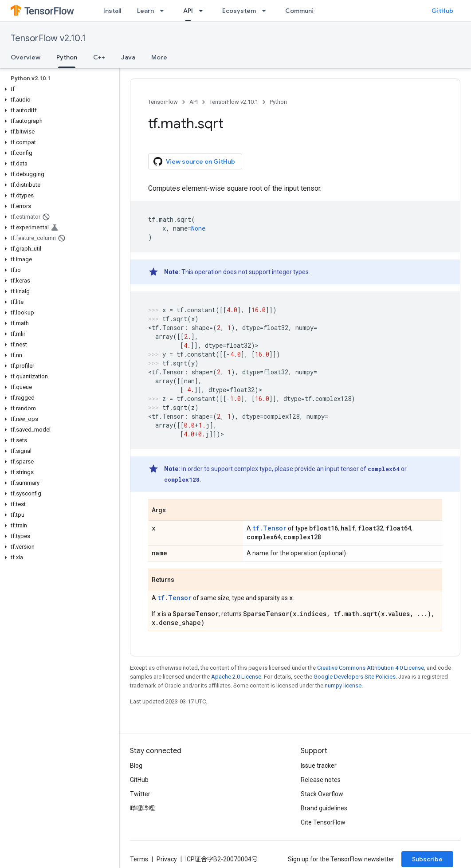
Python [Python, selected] (67, 57)
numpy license (343, 685)
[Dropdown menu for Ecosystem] (267, 11)
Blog (136, 766)
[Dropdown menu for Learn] (165, 11)
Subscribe (427, 859)
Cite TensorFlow (323, 822)
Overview (26, 57)
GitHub (442, 11)
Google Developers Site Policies (355, 677)
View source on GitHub (194, 161)
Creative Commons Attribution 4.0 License (371, 668)
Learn (145, 11)
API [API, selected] (188, 11)
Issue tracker (319, 766)
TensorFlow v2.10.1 (48, 38)
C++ (99, 57)
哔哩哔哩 (142, 808)
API (194, 102)
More (159, 57)
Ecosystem (239, 11)
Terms (139, 859)
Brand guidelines (324, 808)
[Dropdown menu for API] (204, 11)
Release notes (321, 780)
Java (128, 57)
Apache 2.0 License (236, 677)
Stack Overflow (322, 794)
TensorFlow (163, 102)
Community (302, 11)
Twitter (140, 794)
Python (278, 102)
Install (112, 11)
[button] (58, 89)
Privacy (167, 859)
